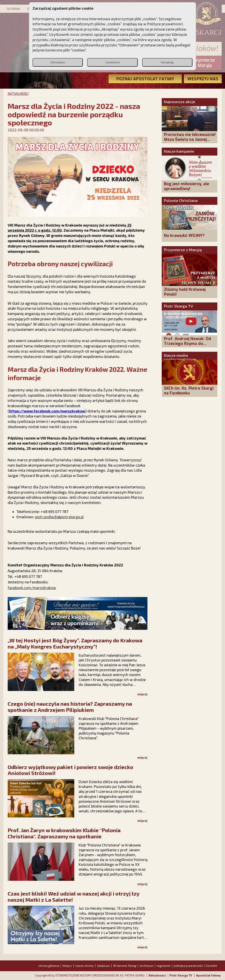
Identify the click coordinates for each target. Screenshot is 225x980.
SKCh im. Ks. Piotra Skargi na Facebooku (189, 391)
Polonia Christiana (181, 200)
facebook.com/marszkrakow (32, 588)
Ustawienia (112, 62)
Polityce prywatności (165, 24)
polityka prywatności (188, 966)
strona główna (49, 966)
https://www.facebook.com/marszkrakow (47, 411)
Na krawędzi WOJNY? (184, 236)
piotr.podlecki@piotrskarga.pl (59, 517)
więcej (142, 694)
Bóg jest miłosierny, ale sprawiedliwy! (186, 186)
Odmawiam (58, 62)
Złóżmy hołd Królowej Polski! (185, 292)
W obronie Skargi (125, 966)
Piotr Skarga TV (178, 306)
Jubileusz (103, 966)
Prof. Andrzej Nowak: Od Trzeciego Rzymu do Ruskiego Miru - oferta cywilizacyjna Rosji (187, 346)
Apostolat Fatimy (208, 975)
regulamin (164, 966)
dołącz (67, 966)
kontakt (212, 966)
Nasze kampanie (179, 151)
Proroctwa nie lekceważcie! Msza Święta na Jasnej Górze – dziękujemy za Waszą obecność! (190, 142)
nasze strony (84, 966)
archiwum (147, 966)
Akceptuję (167, 62)
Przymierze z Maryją (183, 250)
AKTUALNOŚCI (18, 93)
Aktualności (157, 975)
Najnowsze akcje (180, 102)
